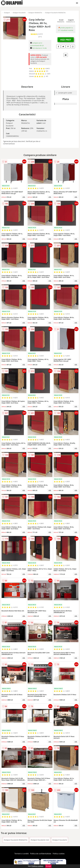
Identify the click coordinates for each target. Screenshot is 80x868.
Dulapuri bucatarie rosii (40, 840)
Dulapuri (7, 13)
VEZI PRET (66, 40)
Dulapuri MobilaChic (35, 13)
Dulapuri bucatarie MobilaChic (55, 13)
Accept (48, 866)
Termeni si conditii (22, 854)
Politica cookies (59, 854)
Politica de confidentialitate (41, 854)
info (24, 197)
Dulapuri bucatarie (19, 13)
